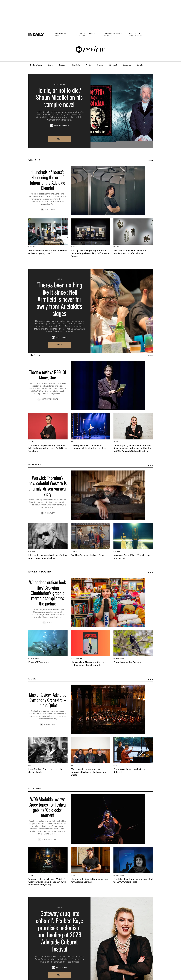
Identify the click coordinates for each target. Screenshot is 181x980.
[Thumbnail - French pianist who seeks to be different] (133, 755)
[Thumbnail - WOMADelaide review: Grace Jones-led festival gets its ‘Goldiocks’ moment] (91, 819)
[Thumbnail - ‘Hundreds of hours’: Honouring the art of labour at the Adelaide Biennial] (91, 191)
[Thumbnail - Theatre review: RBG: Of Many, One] (91, 385)
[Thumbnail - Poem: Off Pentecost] (48, 647)
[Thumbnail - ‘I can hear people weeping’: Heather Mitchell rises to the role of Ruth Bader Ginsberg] (48, 433)
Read (59, 139)
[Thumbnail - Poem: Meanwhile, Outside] (133, 647)
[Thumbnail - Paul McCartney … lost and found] (90, 540)
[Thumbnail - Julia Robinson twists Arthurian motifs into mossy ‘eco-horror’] (133, 237)
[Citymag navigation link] (115, 34)
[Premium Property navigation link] (140, 34)
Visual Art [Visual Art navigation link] (113, 65)
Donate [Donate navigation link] (140, 65)
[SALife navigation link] (90, 34)
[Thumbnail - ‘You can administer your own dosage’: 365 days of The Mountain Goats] (90, 757)
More (150, 160)
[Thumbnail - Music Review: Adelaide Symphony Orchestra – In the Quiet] (91, 709)
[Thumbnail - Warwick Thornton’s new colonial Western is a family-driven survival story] (91, 495)
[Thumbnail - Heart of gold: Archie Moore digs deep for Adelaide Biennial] (90, 865)
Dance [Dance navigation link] (51, 65)
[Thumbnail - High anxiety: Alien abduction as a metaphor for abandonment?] (90, 648)
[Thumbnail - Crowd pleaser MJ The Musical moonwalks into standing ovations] (90, 431)
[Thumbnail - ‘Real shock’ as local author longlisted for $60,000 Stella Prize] (133, 865)
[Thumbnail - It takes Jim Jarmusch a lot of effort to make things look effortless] (48, 541)
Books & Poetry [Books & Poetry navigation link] (36, 65)
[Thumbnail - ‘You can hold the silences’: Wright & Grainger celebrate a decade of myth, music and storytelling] (48, 867)
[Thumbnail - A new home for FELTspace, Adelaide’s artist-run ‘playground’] (48, 237)
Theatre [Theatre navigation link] (100, 65)
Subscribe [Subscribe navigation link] (127, 65)
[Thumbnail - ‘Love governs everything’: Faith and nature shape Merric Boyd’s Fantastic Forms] (90, 238)
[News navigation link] (66, 34)
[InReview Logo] (91, 50)
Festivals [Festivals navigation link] (63, 65)
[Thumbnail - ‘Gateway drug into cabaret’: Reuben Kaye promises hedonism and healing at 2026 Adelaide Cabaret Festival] (133, 433)
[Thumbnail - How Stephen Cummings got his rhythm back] (48, 755)
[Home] (41, 34)
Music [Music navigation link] (88, 65)
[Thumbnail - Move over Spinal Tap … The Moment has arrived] (133, 541)
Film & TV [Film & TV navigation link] (76, 65)
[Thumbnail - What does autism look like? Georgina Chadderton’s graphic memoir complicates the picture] (91, 602)
